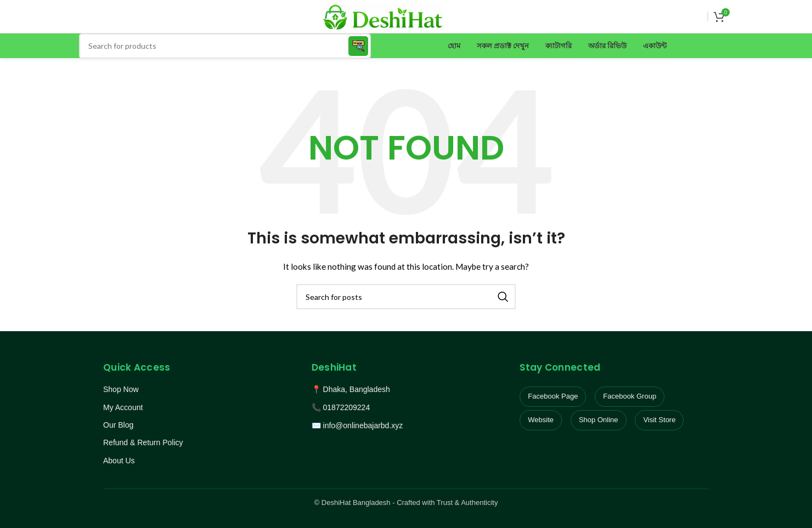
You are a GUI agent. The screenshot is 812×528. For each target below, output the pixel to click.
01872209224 (347, 407)
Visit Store (659, 420)
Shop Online (599, 420)
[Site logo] (383, 16)
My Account (123, 407)
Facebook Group (630, 396)
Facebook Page (553, 396)
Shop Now (121, 389)
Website (541, 420)
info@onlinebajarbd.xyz (363, 425)
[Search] (225, 46)
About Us (119, 461)
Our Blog (118, 425)
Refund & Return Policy (143, 442)
